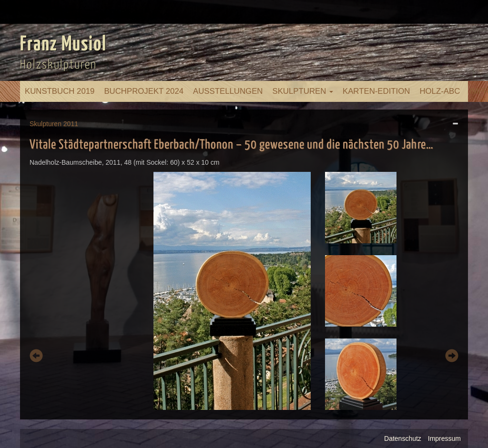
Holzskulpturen (58, 65)
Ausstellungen (228, 91)
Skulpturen (303, 91)
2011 (71, 124)
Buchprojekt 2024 (144, 91)
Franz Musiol (63, 45)
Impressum (444, 438)
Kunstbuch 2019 (60, 91)
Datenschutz (403, 438)
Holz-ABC (440, 91)
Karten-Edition (376, 91)
